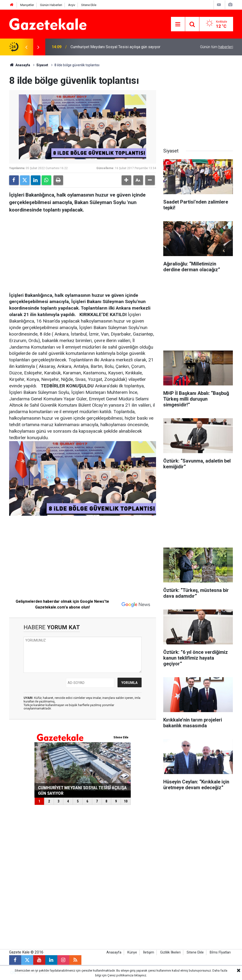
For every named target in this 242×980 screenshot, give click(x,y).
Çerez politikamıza (120, 975)
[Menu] (178, 24)
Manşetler (27, 5)
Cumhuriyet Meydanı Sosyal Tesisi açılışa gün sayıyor (115, 47)
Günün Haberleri (51, 5)
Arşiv (72, 5)
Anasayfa (20, 65)
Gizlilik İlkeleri (170, 952)
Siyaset (42, 65)
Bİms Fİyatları (220, 952)
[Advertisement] (83, 251)
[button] (126, 180)
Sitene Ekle (89, 5)
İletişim (149, 952)
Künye (132, 952)
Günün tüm (217, 47)
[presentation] (26, 47)
